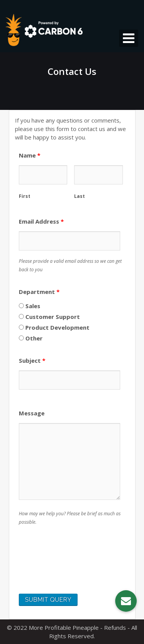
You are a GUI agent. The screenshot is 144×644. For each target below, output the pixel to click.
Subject (32, 360)
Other (31, 338)
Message (32, 413)
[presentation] (77, 567)
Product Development (54, 327)
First (25, 196)
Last (79, 196)
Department (39, 292)
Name (30, 155)
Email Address (41, 221)
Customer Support (49, 317)
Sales (30, 306)
